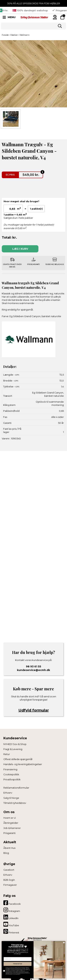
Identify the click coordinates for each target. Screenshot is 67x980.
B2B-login (9, 880)
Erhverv (8, 793)
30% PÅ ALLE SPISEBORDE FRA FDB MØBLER (34, 3)
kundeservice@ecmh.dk (33, 670)
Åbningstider (11, 823)
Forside (5, 35)
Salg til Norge (11, 798)
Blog (6, 853)
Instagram (12, 910)
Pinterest (11, 931)
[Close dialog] (64, 942)
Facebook (12, 903)
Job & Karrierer (12, 828)
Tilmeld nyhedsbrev (15, 803)
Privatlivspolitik (12, 779)
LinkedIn (11, 917)
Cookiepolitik (11, 774)
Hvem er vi (10, 818)
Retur (7, 754)
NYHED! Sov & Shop (15, 744)
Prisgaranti (9, 833)
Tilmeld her (18, 964)
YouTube (11, 924)
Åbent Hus (9, 848)
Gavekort (9, 870)
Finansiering (10, 769)
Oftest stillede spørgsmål (18, 759)
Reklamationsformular (16, 788)
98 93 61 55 (33, 666)
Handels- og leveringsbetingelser (23, 764)
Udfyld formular (34, 710)
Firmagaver (10, 885)
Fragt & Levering (13, 749)
